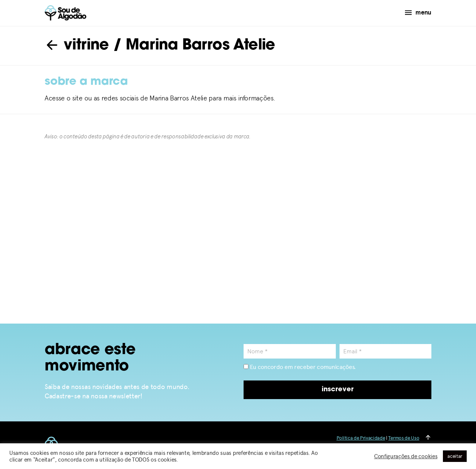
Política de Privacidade (361, 438)
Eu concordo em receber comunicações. (300, 367)
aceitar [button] (455, 456)
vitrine (77, 46)
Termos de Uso (404, 438)
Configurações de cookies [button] (406, 456)
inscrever (338, 390)
